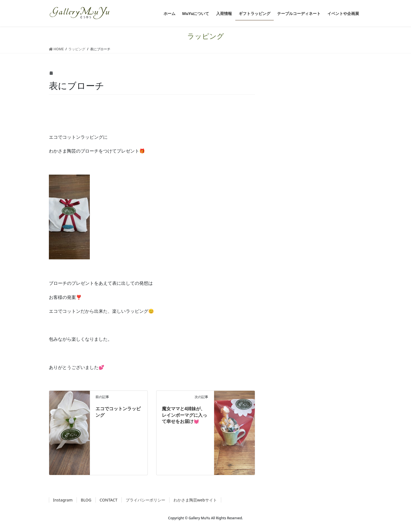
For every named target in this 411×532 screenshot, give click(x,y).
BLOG (86, 500)
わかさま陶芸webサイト (195, 500)
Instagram (63, 500)
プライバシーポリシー (145, 500)
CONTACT (109, 500)
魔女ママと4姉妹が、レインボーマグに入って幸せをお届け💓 (184, 415)
